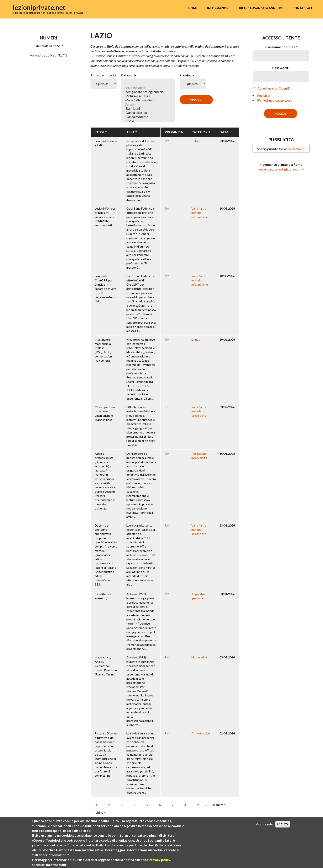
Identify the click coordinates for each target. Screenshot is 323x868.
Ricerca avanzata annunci (261, 8)
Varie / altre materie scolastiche (199, 411)
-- (148, 83)
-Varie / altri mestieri (148, 100)
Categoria (129, 75)
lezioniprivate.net (39, 7)
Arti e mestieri (148, 88)
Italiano (196, 141)
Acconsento (265, 824)
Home (193, 8)
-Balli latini (148, 108)
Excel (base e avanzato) (103, 596)
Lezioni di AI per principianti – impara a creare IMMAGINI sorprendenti (105, 217)
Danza (148, 104)
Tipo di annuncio (103, 75)
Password (281, 68)
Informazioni (218, 8)
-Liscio (148, 121)
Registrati (264, 95)
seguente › (219, 805)
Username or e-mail (281, 47)
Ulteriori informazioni (49, 865)
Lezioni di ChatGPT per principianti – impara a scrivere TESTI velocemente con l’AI (106, 289)
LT (166, 407)
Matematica (199, 657)
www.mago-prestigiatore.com (280, 169)
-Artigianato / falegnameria (148, 92)
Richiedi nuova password (275, 100)
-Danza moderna (148, 117)
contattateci (296, 149)
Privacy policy (160, 860)
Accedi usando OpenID (274, 88)
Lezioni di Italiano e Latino (106, 143)
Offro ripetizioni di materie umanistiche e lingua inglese (105, 413)
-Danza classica (148, 113)
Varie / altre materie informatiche (200, 213)
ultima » (100, 812)
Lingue (196, 339)
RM (167, 141)
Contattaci (302, 8)
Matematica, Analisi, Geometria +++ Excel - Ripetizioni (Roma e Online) (106, 666)
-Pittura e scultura (148, 96)
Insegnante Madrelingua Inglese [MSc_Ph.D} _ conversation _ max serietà (104, 350)
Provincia (187, 75)
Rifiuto (283, 824)
